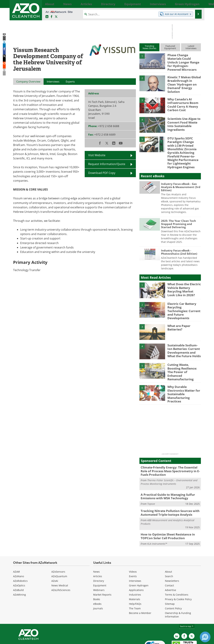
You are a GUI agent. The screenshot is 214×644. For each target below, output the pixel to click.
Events (133, 556)
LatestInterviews (191, 47)
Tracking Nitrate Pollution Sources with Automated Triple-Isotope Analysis (167, 493)
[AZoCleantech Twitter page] (56, 17)
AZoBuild (18, 569)
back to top (187, 606)
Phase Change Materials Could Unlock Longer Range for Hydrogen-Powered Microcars (183, 60)
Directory (99, 560)
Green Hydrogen (139, 565)
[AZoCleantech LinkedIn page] (47, 17)
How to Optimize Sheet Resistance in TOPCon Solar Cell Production (165, 516)
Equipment (100, 565)
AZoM (16, 551)
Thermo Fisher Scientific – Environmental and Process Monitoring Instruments (169, 464)
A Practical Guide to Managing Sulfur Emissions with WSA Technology (165, 478)
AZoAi (55, 560)
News (96, 551)
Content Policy (173, 588)
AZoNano (19, 556)
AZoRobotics (20, 560)
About (168, 551)
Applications (136, 569)
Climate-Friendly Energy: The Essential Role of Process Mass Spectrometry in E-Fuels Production (170, 454)
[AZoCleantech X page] (192, 615)
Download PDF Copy (102, 173)
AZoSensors (58, 551)
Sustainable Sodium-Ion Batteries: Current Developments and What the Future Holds (184, 338)
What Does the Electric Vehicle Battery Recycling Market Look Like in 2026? (183, 280)
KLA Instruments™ (157, 523)
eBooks (97, 583)
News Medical (60, 565)
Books (97, 579)
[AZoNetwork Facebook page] (52, 17)
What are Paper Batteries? (178, 316)
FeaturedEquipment (170, 47)
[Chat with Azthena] (205, 637)
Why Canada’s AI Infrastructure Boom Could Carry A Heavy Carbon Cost (181, 99)
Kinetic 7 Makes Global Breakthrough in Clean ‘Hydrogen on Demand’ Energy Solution (183, 79)
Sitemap (170, 583)
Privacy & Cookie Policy (178, 579)
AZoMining (19, 574)
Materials (135, 579)
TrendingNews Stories (149, 47)
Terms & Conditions (177, 574)
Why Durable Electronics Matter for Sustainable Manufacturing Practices (184, 376)
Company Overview (28, 81)
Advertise (171, 569)
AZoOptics (19, 565)
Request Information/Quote (107, 164)
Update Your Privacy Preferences (40, 639)
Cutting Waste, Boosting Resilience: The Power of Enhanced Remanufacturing (184, 358)
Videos (133, 551)
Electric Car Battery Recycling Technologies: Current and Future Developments (183, 299)
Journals (98, 588)
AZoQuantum (59, 556)
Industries (135, 574)
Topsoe (151, 485)
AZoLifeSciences (61, 569)
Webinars (99, 569)
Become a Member (140, 592)
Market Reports (102, 574)
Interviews (135, 560)
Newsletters (172, 560)
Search (169, 556)
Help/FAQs (135, 583)
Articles (98, 556)
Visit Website (97, 155)
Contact (169, 565)
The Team (135, 588)
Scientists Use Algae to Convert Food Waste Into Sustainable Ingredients (184, 117)
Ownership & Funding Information (178, 594)
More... (197, 4)
